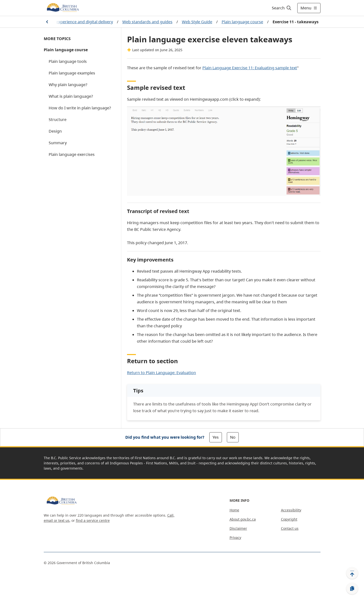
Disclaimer (238, 528)
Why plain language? (68, 85)
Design (55, 131)
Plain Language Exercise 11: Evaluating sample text (250, 68)
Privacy (235, 538)
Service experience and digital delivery (77, 22)
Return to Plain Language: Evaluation (161, 373)
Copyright (289, 519)
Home (234, 510)
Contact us (290, 528)
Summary (58, 143)
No (233, 437)
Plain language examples (72, 73)
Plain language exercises (72, 154)
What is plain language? (71, 96)
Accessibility (291, 510)
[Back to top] (352, 573)
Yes (216, 437)
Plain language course (242, 22)
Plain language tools (68, 61)
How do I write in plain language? (80, 108)
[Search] (282, 8)
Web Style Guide (197, 22)
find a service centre (93, 520)
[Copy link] (352, 589)
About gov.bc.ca (243, 519)
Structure (58, 120)
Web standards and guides (147, 22)
